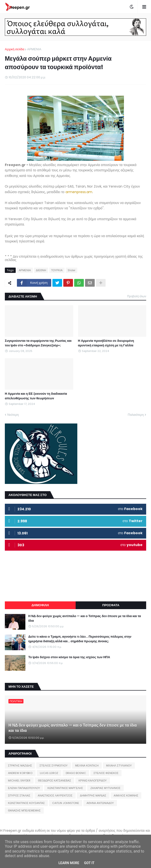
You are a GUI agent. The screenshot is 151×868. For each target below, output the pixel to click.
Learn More (69, 863)
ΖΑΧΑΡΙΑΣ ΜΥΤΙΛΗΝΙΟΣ (105, 788)
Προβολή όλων (137, 296)
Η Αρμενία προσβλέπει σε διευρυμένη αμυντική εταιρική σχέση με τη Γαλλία (106, 343)
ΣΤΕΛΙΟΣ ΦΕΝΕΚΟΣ (106, 773)
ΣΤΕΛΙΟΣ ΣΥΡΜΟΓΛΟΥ (54, 766)
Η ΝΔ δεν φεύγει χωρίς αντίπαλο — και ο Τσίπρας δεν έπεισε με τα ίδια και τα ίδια (85, 618)
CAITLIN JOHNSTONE (66, 803)
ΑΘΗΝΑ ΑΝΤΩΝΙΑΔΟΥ (100, 803)
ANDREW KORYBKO (20, 773)
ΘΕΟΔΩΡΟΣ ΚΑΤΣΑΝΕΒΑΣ (54, 780)
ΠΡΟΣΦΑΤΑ (111, 605)
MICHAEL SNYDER (19, 780)
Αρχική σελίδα (14, 49)
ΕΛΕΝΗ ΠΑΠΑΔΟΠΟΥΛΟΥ (24, 788)
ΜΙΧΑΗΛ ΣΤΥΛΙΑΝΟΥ (119, 766)
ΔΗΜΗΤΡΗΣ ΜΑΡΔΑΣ (93, 795)
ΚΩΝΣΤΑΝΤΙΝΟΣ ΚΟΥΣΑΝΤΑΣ (26, 803)
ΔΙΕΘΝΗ (41, 270)
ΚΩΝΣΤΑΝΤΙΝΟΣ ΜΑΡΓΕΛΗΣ (65, 788)
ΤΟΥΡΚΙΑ (57, 270)
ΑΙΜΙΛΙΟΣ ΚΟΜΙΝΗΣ (126, 795)
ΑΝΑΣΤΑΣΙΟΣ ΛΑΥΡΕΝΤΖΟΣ (55, 795)
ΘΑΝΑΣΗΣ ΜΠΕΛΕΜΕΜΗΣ (24, 810)
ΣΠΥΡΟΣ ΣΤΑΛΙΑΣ (19, 795)
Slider (72, 270)
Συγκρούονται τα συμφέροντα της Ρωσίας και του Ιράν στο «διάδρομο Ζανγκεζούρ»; (38, 343)
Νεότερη (13, 415)
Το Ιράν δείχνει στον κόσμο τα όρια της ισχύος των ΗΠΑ (69, 657)
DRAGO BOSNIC (76, 773)
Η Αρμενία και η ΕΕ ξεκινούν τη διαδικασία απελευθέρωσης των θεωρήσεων (36, 396)
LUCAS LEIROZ (49, 773)
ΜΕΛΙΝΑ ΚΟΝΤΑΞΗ (87, 766)
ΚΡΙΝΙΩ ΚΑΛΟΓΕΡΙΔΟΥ (93, 780)
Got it (89, 863)
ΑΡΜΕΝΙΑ (34, 49)
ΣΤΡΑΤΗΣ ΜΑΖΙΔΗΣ (20, 766)
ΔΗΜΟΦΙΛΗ (40, 605)
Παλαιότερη (136, 415)
